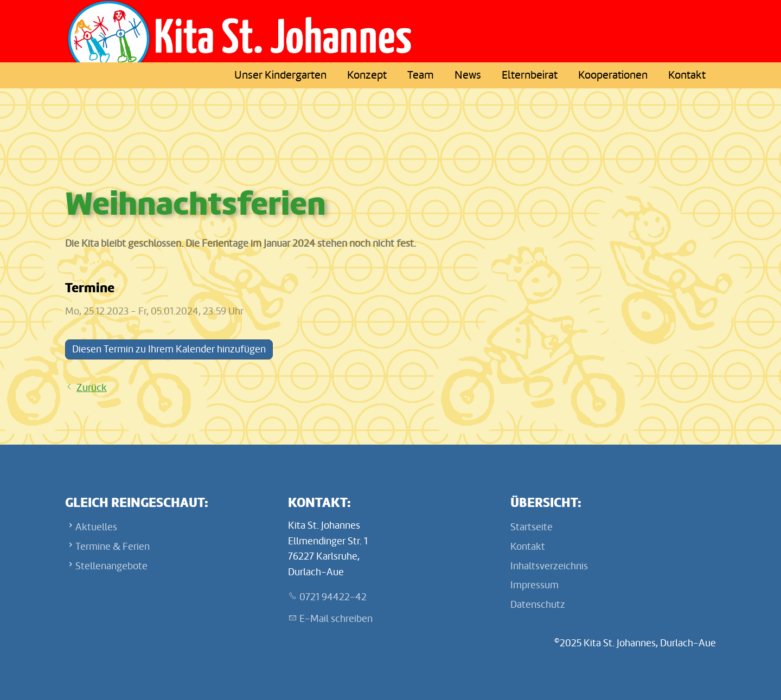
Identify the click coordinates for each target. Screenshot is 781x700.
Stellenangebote (111, 566)
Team (421, 75)
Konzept (367, 75)
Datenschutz (538, 605)
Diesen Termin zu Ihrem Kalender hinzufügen (169, 349)
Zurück (92, 388)
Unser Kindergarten (280, 75)
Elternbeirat (530, 75)
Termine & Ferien (113, 547)
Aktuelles (96, 527)
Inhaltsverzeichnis (549, 566)
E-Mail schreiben (336, 619)
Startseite (532, 527)
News (468, 75)
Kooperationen (613, 75)
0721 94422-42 (333, 597)
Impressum (534, 585)
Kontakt (687, 75)
